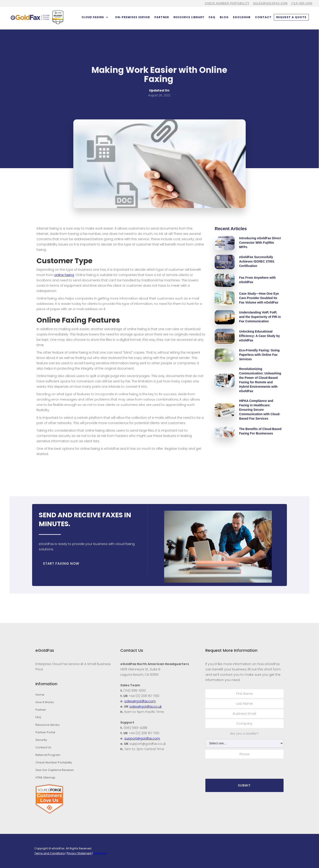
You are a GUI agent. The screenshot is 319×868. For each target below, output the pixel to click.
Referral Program (48, 755)
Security (41, 740)
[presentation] (239, 768)
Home (40, 695)
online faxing (64, 275)
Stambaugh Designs (273, 848)
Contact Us (43, 747)
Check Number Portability (54, 762)
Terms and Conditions (50, 853)
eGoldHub (242, 17)
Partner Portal (45, 732)
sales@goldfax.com (270, 3)
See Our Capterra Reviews (55, 770)
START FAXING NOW (61, 563)
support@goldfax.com (142, 738)
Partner (41, 710)
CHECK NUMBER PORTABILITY (227, 3)
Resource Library (189, 17)
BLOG (224, 17)
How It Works (45, 702)
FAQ (212, 17)
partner (162, 17)
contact (263, 17)
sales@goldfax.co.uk (146, 706)
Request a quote (291, 17)
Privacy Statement (79, 853)
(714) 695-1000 (302, 3)
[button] (95, 17)
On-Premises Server (132, 17)
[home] (30, 17)
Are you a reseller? (244, 734)
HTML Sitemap (45, 778)
